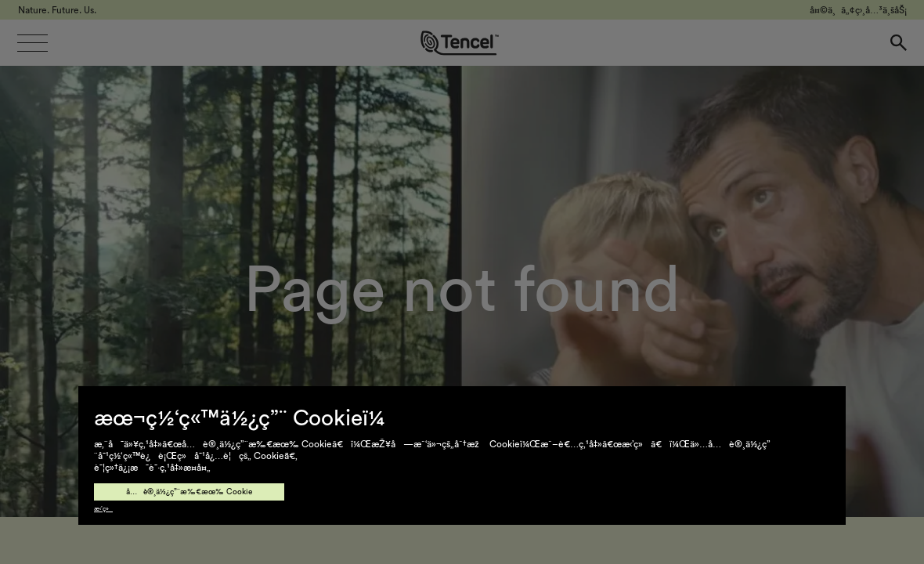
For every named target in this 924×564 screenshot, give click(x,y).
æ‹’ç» (103, 509)
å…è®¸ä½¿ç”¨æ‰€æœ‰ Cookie (189, 492)
